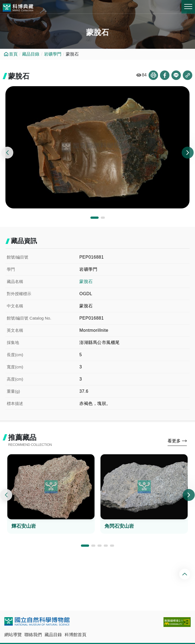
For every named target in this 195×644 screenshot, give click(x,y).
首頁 (13, 54)
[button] (95, 218)
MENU (188, 7)
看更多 (174, 441)
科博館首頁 (76, 635)
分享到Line (176, 75)
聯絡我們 (33, 635)
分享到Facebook (165, 75)
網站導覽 (13, 635)
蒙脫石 (86, 281)
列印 (153, 75)
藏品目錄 (31, 54)
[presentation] (7, 153)
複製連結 (188, 75)
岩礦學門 (53, 54)
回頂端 (185, 574)
